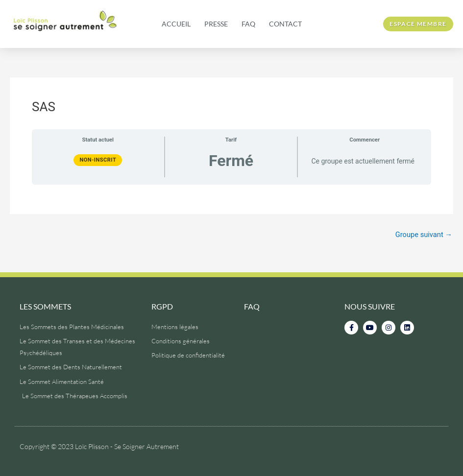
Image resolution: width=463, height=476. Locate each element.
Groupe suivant (423, 235)
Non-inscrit (98, 160)
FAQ (248, 24)
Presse (216, 24)
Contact (285, 24)
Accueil (176, 24)
